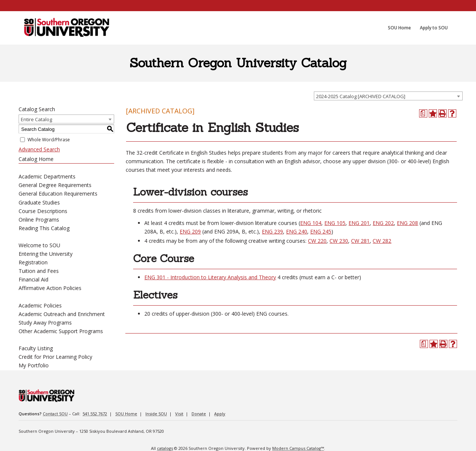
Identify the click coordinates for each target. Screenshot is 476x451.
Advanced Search (39, 149)
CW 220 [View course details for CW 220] (317, 241)
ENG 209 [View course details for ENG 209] (190, 231)
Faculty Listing (36, 348)
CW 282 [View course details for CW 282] (382, 241)
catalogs (165, 448)
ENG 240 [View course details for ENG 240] (297, 231)
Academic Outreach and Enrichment (62, 314)
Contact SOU (55, 414)
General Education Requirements (58, 194)
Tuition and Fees (39, 271)
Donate (199, 414)
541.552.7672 (95, 414)
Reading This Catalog (44, 228)
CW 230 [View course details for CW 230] (339, 241)
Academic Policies (40, 305)
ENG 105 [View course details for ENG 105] (335, 223)
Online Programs (39, 220)
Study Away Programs (45, 323)
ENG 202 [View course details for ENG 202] (383, 223)
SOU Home (126, 414)
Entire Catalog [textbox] (36, 119)
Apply (220, 414)
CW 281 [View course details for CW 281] (360, 241)
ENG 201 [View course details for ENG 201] (359, 223)
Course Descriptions (43, 211)
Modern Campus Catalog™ (298, 448)
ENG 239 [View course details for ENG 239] (272, 231)
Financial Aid (33, 279)
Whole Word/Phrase (49, 140)
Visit (179, 414)
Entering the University (46, 254)
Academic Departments (47, 176)
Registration (33, 262)
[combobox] (388, 96)
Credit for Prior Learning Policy (55, 357)
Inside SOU (156, 414)
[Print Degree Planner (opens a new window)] (423, 113)
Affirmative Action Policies (50, 288)
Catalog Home (36, 159)
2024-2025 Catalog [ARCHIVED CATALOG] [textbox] (361, 96)
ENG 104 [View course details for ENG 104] (311, 223)
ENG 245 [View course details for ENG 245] (321, 231)
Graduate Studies (39, 202)
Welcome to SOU (39, 245)
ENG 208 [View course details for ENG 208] (407, 223)
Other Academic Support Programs (61, 331)
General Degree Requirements (55, 185)
